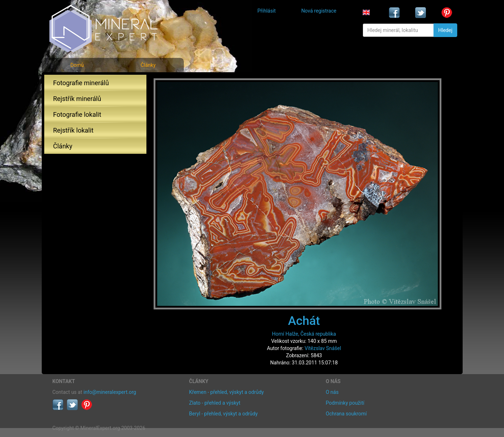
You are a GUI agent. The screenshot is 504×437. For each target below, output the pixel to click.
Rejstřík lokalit (73, 130)
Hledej (445, 30)
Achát (304, 321)
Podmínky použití (345, 403)
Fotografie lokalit (77, 114)
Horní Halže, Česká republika (304, 334)
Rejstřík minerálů (77, 99)
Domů (77, 65)
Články (148, 65)
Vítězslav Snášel (323, 348)
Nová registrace (319, 11)
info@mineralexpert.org (110, 392)
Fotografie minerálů (81, 83)
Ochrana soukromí (346, 414)
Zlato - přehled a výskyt (215, 403)
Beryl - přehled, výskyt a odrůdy (224, 414)
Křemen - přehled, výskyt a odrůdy (227, 392)
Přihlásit (267, 11)
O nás (332, 392)
